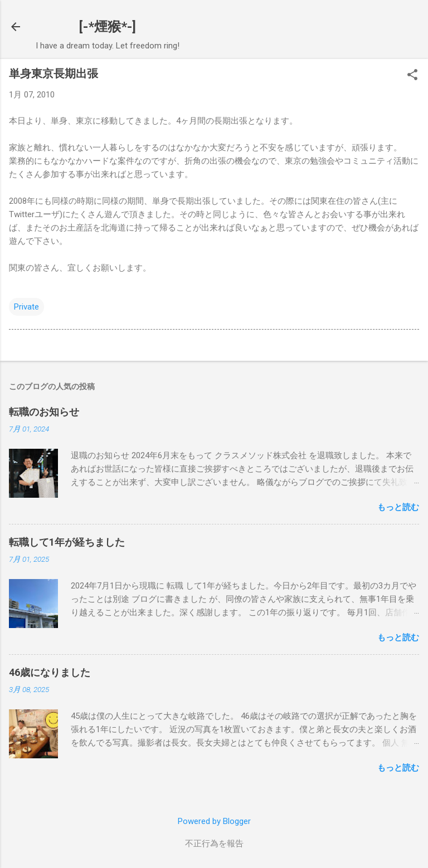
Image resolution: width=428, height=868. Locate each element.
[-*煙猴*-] (108, 27)
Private (26, 307)
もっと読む (398, 507)
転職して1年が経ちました (67, 542)
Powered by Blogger (214, 821)
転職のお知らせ (44, 412)
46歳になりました (50, 672)
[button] (412, 76)
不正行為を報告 (214, 844)
